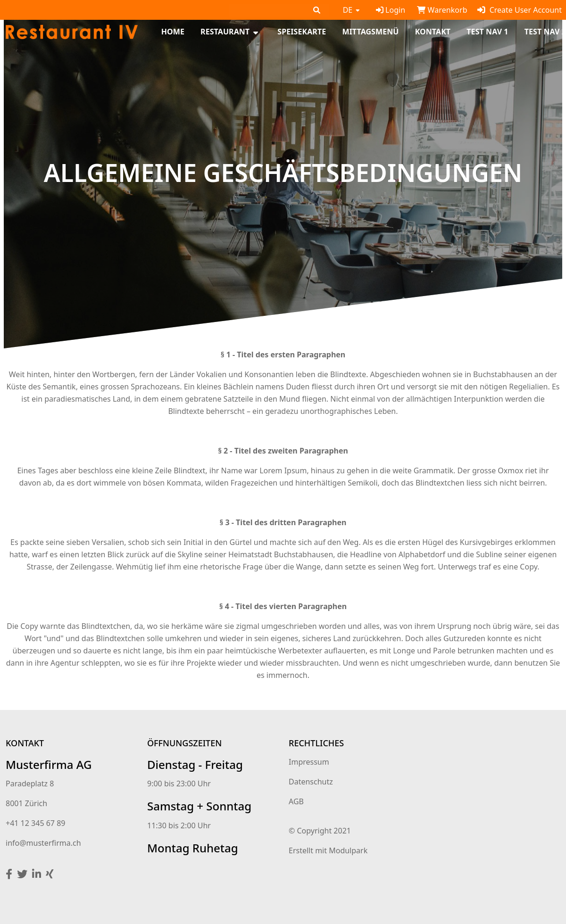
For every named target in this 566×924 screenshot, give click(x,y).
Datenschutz (311, 782)
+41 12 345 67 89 (35, 823)
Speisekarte (302, 32)
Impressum (309, 762)
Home (173, 32)
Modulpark (348, 850)
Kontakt (433, 32)
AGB (296, 801)
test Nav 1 (487, 32)
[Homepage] (72, 31)
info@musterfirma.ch (43, 843)
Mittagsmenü (370, 32)
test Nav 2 (545, 32)
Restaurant (225, 32)
